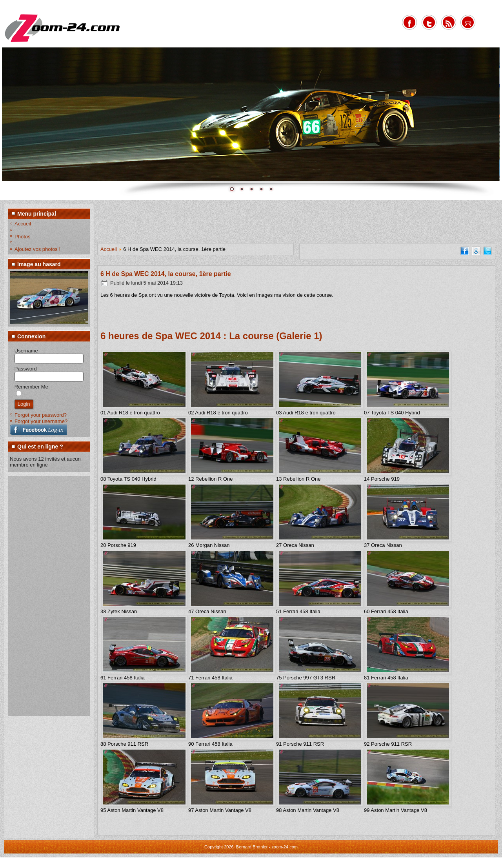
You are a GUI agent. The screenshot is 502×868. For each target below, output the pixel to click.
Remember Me (31, 387)
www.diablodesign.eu (262, 863)
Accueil (23, 224)
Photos (22, 237)
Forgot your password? (41, 415)
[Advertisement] (41, 596)
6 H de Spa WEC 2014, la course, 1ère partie (166, 274)
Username (26, 351)
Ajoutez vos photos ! (37, 249)
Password (26, 369)
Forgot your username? (41, 421)
